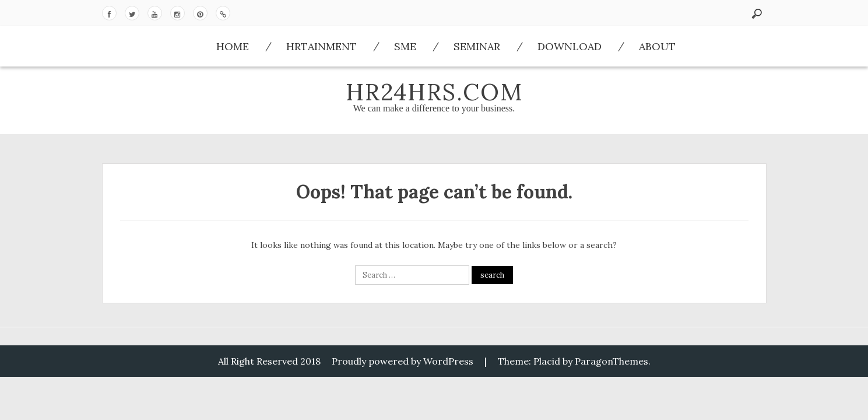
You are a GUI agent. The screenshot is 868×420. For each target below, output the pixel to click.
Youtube (155, 13)
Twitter (132, 13)
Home (233, 46)
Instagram (178, 13)
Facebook (109, 13)
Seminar (477, 46)
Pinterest (200, 13)
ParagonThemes (612, 361)
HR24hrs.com (434, 92)
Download (223, 13)
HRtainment (321, 46)
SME (405, 46)
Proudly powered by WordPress (403, 361)
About (657, 46)
